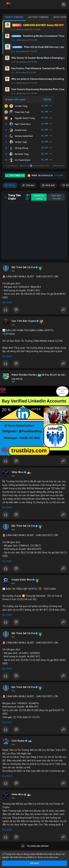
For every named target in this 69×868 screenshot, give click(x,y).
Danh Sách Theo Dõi (56, 197)
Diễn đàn (25, 166)
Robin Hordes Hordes (24, 375)
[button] (64, 5)
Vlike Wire (18, 472)
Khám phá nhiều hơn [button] (48, 857)
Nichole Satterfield (24, 136)
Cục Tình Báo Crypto (24, 321)
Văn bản (28, 185)
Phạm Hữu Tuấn (22, 112)
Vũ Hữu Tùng (21, 106)
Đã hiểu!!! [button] (34, 863)
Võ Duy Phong (21, 148)
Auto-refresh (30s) (40, 166)
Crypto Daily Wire (22, 580)
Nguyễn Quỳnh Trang (25, 118)
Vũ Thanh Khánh (23, 160)
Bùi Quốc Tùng (22, 154)
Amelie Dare (21, 130)
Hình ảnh (48, 185)
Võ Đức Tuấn (21, 142)
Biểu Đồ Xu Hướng (39, 197)
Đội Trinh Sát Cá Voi (23, 267)
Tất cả (10, 185)
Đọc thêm (7, 302)
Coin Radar (18, 741)
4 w (13, 271)
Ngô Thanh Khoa (23, 124)
